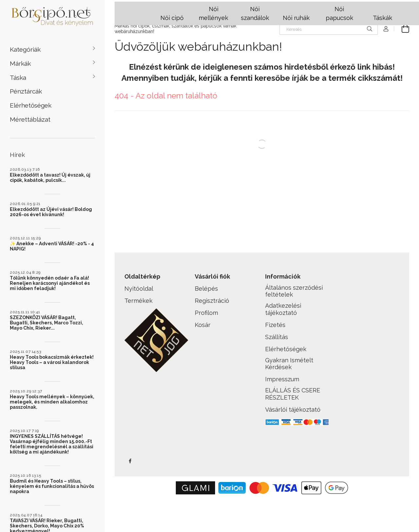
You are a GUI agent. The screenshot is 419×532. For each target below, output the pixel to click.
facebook (130, 461)
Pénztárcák (26, 91)
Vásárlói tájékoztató (293, 410)
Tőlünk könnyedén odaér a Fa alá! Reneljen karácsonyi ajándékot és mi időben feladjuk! (50, 283)
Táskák (383, 18)
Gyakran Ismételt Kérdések (289, 364)
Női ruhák (296, 18)
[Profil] (386, 29)
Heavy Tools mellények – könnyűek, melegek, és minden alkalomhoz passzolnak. (52, 402)
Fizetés (275, 325)
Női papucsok (339, 13)
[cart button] (402, 29)
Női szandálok (255, 13)
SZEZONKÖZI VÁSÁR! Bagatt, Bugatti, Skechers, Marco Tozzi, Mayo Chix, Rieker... (46, 323)
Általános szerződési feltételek (294, 291)
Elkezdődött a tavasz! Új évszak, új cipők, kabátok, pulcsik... (50, 178)
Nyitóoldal (139, 289)
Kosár (203, 325)
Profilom (206, 313)
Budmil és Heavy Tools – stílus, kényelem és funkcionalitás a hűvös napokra (52, 486)
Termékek (138, 301)
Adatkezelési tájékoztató (283, 309)
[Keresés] (329, 29)
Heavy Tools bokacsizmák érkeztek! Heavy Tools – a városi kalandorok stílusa (52, 362)
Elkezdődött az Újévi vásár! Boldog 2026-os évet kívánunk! (51, 212)
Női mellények (213, 13)
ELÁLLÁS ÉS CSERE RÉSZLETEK (293, 394)
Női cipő (172, 18)
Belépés (206, 289)
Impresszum (282, 379)
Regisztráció (212, 301)
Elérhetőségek (31, 105)
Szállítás (277, 337)
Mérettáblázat (30, 119)
